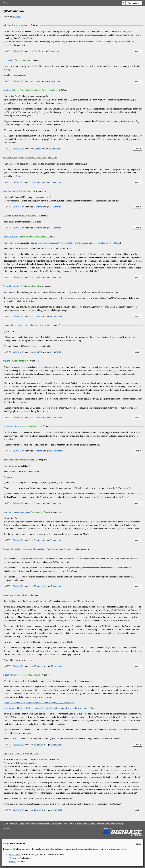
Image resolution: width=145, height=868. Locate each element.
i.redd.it (52, 237)
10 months (38, 586)
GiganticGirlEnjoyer (12, 675)
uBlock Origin (15, 854)
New (71, 824)
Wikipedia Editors (11, 237)
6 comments (54, 51)
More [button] (137, 51)
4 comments (54, 81)
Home (6, 824)
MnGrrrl (6, 361)
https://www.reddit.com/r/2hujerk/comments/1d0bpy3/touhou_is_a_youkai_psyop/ (39, 703)
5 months (38, 207)
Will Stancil (8, 25)
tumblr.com (47, 286)
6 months (38, 277)
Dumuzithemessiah (12, 286)
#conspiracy (35, 90)
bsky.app (35, 25)
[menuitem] (134, 3)
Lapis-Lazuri (9, 595)
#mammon (68, 549)
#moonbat (25, 25)
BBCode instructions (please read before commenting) (99, 824)
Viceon (6, 460)
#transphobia (37, 512)
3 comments (55, 182)
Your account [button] (133, 3)
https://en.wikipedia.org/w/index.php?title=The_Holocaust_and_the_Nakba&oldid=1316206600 (79, 243)
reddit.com (37, 60)
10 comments (56, 417)
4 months (38, 182)
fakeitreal (7, 90)
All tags (21, 824)
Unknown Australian (12, 426)
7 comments (55, 540)
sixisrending (8, 60)
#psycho (46, 325)
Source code (9, 828)
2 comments (55, 503)
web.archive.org (82, 549)
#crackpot (53, 90)
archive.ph (56, 325)
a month (37, 81)
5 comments (55, 352)
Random (58, 824)
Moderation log (46, 824)
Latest (13, 824)
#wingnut (23, 216)
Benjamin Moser (10, 158)
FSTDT (6, 3)
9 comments (55, 207)
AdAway (12, 862)
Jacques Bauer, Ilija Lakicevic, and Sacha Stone (24, 549)
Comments (16, 17)
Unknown (7, 216)
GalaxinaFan (18, 51)
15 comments (56, 451)
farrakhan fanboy (11, 191)
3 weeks (37, 51)
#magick (37, 675)
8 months (38, 417)
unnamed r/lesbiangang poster (17, 512)
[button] (124, 3)
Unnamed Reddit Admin (14, 325)
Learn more (121, 849)
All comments (32, 824)
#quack (59, 549)
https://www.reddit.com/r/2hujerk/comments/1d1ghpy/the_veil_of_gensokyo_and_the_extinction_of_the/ (49, 708)
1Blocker (13, 858)
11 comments (56, 316)
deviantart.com (32, 595)
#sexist (24, 286)
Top (65, 824)
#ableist (16, 90)
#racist (17, 25)
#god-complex (34, 286)
